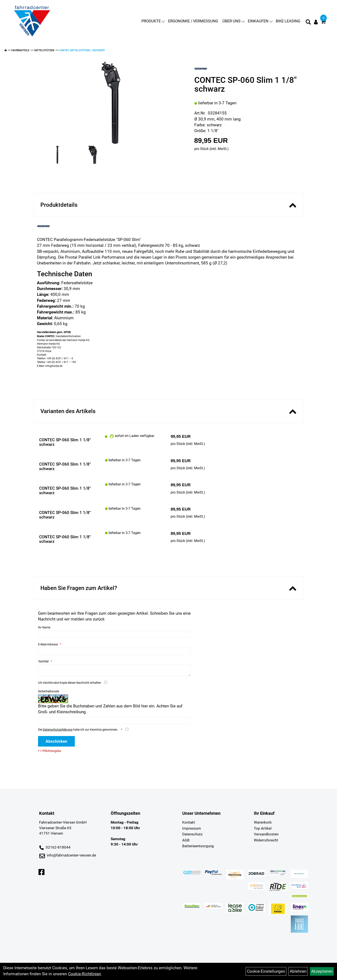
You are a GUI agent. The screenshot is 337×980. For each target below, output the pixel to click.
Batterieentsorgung (198, 846)
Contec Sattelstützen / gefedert (82, 50)
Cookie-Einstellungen (266, 971)
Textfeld (43, 661)
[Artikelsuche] (307, 23)
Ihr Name (44, 627)
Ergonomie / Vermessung (192, 21)
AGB (186, 840)
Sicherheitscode (49, 691)
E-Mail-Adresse (48, 644)
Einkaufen (259, 21)
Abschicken (56, 741)
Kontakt (189, 822)
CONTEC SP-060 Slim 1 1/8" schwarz (65, 442)
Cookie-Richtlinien (84, 974)
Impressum (192, 828)
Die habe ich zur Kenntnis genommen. (78, 730)
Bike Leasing (286, 21)
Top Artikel (263, 828)
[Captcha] (114, 721)
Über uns (232, 21)
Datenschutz (192, 834)
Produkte (152, 21)
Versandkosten (266, 834)
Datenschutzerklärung (58, 730)
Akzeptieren (322, 971)
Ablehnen (298, 971)
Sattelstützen (44, 50)
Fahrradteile (20, 50)
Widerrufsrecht (266, 840)
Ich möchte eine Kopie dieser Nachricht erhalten (70, 683)
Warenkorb (263, 822)
